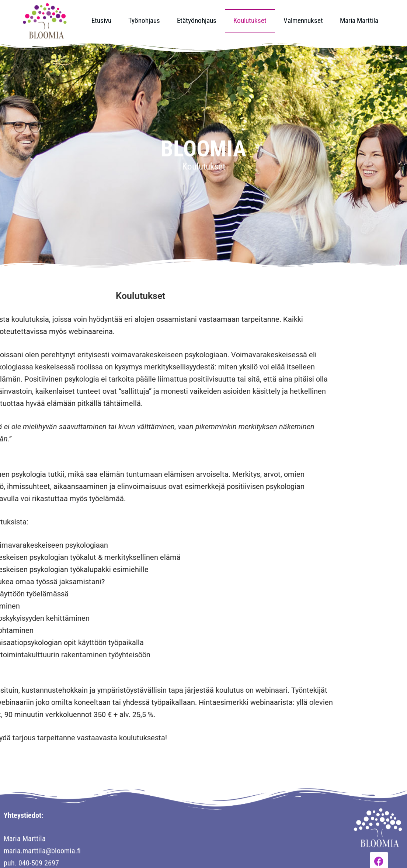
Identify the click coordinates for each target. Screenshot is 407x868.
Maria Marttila (359, 20)
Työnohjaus (144, 20)
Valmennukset (303, 20)
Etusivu (101, 20)
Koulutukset (250, 20)
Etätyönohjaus (197, 20)
